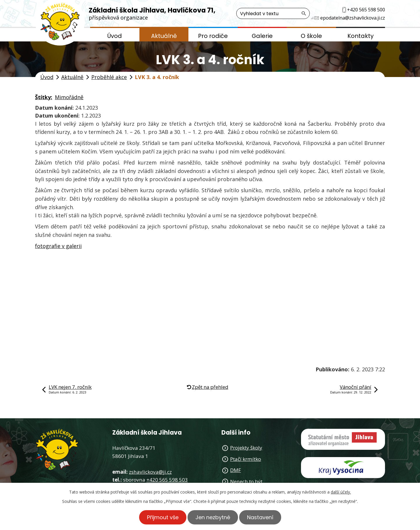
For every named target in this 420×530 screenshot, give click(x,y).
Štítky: (44, 97)
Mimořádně (69, 97)
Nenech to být (246, 481)
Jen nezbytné (213, 517)
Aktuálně (164, 36)
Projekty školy (246, 448)
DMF (236, 470)
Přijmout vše (163, 517)
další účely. (341, 492)
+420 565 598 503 (167, 480)
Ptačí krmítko (246, 459)
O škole (311, 36)
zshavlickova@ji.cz (150, 472)
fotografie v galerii (58, 246)
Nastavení (260, 517)
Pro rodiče (213, 36)
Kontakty (360, 36)
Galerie (262, 36)
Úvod (115, 36)
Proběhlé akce (109, 77)
